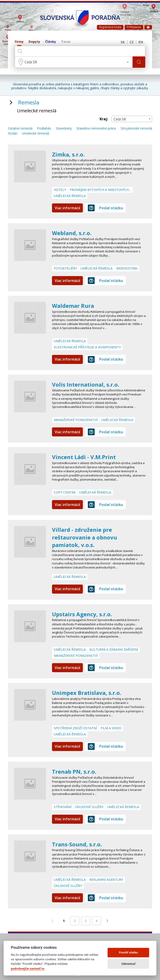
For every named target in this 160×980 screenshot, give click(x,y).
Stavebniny (64, 129)
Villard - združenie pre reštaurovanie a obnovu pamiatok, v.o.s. (85, 537)
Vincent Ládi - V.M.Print (84, 457)
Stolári (13, 134)
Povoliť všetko (128, 952)
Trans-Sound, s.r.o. (77, 844)
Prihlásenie (134, 27)
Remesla (29, 102)
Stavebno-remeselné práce (96, 129)
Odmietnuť (128, 964)
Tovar (66, 42)
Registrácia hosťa (110, 27)
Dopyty (34, 42)
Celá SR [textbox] (31, 62)
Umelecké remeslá (35, 134)
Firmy (19, 42)
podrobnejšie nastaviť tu (28, 968)
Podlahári (44, 129)
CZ (132, 42)
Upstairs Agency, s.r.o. (82, 614)
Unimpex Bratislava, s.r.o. (87, 693)
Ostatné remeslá (20, 129)
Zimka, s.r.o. (68, 154)
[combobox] (74, 62)
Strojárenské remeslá (136, 129)
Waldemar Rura (73, 306)
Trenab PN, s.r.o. (74, 772)
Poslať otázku (105, 208)
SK (123, 42)
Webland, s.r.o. (72, 233)
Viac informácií (67, 208)
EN (141, 42)
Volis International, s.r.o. (86, 384)
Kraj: (104, 119)
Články (51, 42)
